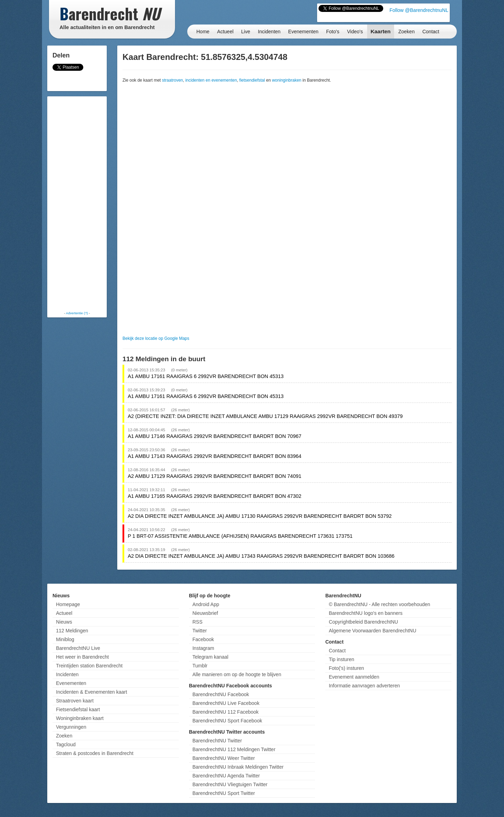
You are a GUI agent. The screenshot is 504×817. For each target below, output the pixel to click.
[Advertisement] (77, 203)
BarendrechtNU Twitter (217, 741)
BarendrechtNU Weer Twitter (224, 758)
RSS (198, 622)
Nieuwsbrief (205, 613)
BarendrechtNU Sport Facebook (227, 721)
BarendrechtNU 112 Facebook (226, 712)
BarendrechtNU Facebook (221, 694)
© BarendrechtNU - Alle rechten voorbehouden (379, 604)
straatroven (173, 80)
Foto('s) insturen (346, 668)
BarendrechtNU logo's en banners (365, 613)
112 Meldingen (72, 631)
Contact (431, 32)
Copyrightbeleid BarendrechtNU (363, 622)
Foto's (333, 32)
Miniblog (65, 639)
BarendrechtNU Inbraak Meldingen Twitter (238, 767)
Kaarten (381, 31)
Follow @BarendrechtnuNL (419, 10)
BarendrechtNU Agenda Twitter (226, 776)
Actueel (225, 32)
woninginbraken (287, 80)
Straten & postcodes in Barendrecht (95, 753)
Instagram (203, 648)
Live (246, 32)
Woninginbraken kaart (80, 718)
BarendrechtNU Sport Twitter (224, 793)
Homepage (68, 604)
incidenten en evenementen (211, 80)
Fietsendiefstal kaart (78, 709)
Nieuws (64, 622)
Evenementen (303, 32)
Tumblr (200, 666)
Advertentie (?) (77, 313)
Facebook (203, 639)
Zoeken (407, 32)
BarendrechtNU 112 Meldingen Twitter (234, 749)
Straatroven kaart (75, 701)
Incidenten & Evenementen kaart (92, 692)
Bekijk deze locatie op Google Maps (156, 338)
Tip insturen (341, 659)
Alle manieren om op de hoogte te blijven (237, 674)
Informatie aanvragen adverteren (364, 686)
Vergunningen (71, 727)
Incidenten (269, 32)
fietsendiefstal (252, 80)
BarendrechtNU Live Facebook (226, 703)
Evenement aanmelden (354, 677)
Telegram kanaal (211, 657)
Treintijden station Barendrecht (89, 666)
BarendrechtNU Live (78, 648)
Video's (355, 32)
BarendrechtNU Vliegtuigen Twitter (230, 784)
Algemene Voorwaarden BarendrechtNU (372, 631)
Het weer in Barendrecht (82, 657)
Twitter (200, 631)
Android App (206, 604)
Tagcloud (66, 744)
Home (203, 32)
